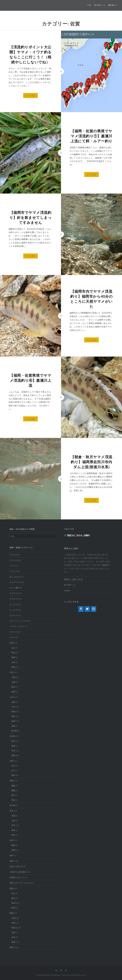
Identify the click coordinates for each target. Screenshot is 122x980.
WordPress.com (80, 975)
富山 (13, 766)
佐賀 (13, 702)
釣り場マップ (100, 5)
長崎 (13, 726)
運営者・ (68, 579)
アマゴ (12, 555)
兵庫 (13, 923)
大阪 (13, 932)
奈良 (13, 937)
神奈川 (14, 903)
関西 (11, 913)
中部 (11, 672)
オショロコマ (15, 577)
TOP (89, 5)
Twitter (67, 590)
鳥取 (13, 667)
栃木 (13, 898)
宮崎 (13, 711)
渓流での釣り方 (16, 866)
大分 (13, 707)
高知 (13, 800)
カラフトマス (15, 582)
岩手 (13, 825)
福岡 (13, 721)
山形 (13, 821)
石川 (13, 770)
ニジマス (13, 610)
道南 (13, 746)
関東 (11, 888)
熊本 (13, 716)
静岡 (13, 850)
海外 (11, 855)
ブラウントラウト (17, 626)
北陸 (11, 761)
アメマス (13, 560)
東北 (11, 811)
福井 (13, 775)
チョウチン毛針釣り (101, 565)
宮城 (13, 816)
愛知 (13, 845)
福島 (13, 830)
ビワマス (13, 615)
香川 (13, 795)
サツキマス (14, 599)
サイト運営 (14, 588)
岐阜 (13, 687)
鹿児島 (14, 731)
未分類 (12, 805)
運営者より (113, 5)
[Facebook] (81, 609)
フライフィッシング (18, 621)
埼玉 (13, 893)
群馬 (13, 908)
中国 (11, 643)
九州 (11, 697)
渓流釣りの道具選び (18, 872)
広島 (13, 662)
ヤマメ (12, 632)
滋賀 (13, 942)
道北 (13, 741)
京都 (13, 918)
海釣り (12, 861)
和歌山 (14, 928)
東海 (11, 840)
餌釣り (12, 947)
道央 (13, 750)
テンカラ (13, 604)
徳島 (13, 786)
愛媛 (13, 790)
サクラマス (14, 593)
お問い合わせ (77, 579)
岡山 (13, 653)
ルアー (12, 637)
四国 (11, 781)
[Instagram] (94, 609)
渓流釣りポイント (17, 877)
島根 (13, 657)
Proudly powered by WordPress (48, 975)
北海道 (12, 736)
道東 (13, 755)
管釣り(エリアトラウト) (20, 883)
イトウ (12, 566)
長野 (13, 692)
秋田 (13, 835)
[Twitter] (87, 609)
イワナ (12, 571)
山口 (13, 648)
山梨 (13, 682)
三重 (13, 677)
